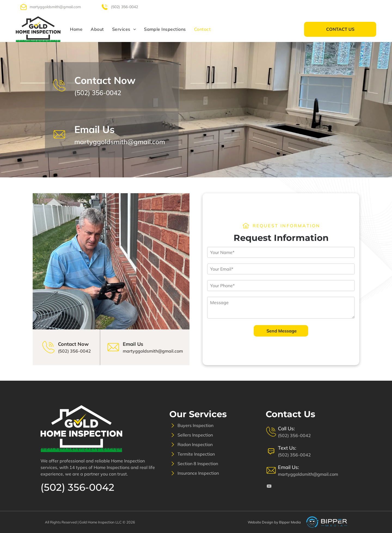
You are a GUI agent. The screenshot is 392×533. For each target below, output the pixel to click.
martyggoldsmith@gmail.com (55, 7)
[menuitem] (76, 29)
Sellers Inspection (195, 435)
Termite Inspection (196, 454)
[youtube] (368, 7)
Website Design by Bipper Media (274, 522)
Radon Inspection (195, 444)
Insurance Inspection (198, 473)
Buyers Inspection (195, 425)
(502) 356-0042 (124, 7)
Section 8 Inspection (198, 464)
